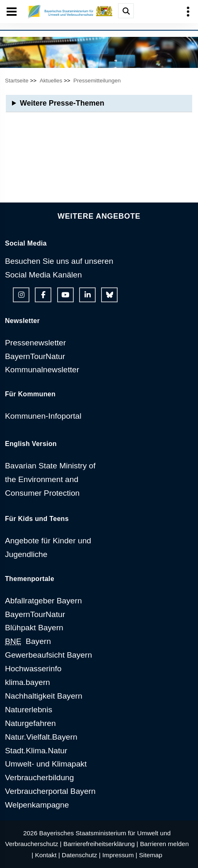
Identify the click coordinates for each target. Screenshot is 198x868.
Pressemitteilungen (97, 81)
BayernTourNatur (35, 356)
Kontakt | (47, 855)
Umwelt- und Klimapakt (46, 764)
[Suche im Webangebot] (126, 11)
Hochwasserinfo (33, 669)
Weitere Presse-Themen (62, 103)
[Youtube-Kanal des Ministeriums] (65, 295)
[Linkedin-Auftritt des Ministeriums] (87, 295)
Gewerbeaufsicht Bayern (48, 655)
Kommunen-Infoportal (43, 416)
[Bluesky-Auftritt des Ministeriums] (109, 295)
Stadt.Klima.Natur (36, 751)
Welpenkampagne (37, 805)
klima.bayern (28, 682)
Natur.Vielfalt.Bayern (41, 737)
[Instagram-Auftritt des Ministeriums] (21, 295)
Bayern (28, 641)
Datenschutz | (81, 855)
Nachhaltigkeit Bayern (44, 696)
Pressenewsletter (35, 343)
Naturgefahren (30, 723)
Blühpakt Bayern (34, 628)
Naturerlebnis (29, 710)
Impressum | (120, 855)
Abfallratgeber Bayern (43, 601)
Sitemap (150, 855)
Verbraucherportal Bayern (50, 791)
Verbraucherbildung (39, 778)
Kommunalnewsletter (42, 370)
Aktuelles (51, 81)
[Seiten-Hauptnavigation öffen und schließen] (12, 12)
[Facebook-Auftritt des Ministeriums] (43, 295)
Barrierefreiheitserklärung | (101, 844)
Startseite (17, 81)
